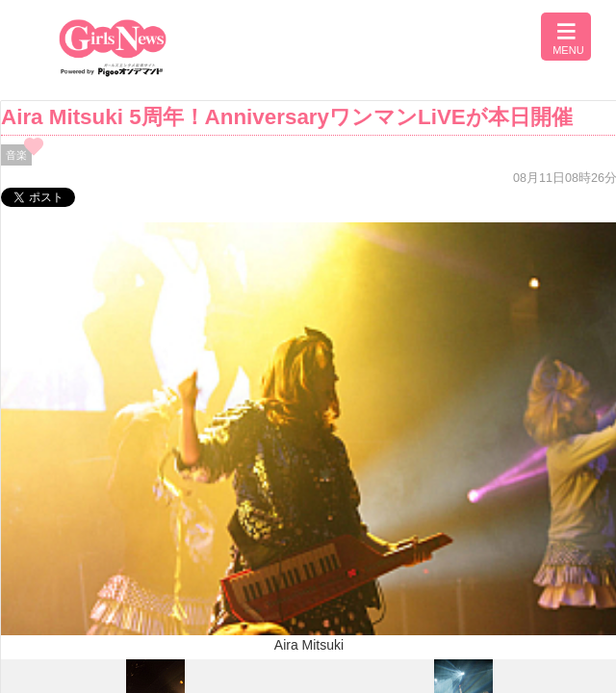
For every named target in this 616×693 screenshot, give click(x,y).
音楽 (16, 155)
